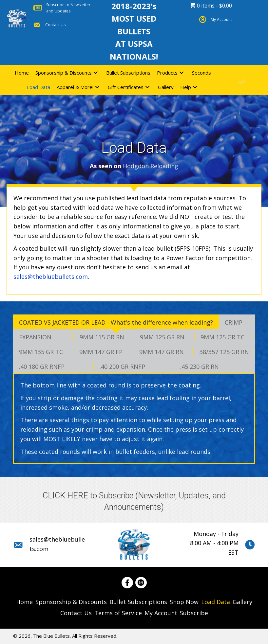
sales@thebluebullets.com (51, 277)
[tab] (116, 322)
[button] (96, 72)
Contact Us (55, 25)
